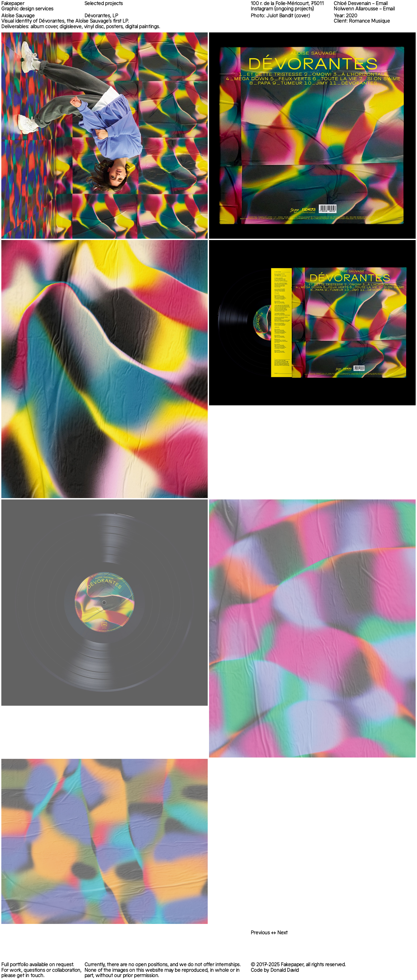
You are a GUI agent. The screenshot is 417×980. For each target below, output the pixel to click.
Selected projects (104, 4)
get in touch (30, 976)
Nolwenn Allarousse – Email (364, 9)
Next (283, 933)
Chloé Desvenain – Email (361, 4)
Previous (260, 933)
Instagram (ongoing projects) (282, 9)
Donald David (285, 971)
